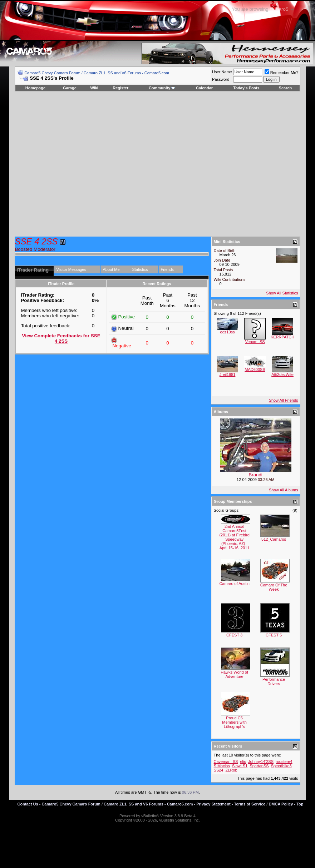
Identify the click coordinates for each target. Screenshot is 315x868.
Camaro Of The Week (274, 587)
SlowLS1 (240, 766)
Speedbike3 (281, 766)
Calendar (204, 88)
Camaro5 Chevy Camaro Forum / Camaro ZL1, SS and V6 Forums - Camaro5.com (97, 73)
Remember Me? (282, 73)
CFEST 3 (234, 635)
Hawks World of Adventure (234, 674)
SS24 (219, 770)
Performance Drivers (274, 681)
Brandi (255, 475)
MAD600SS (255, 369)
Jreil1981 (228, 375)
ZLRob (232, 770)
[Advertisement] (67, 164)
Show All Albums (283, 490)
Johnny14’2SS (261, 762)
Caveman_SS (226, 762)
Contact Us (28, 804)
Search (286, 88)
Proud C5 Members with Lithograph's (234, 722)
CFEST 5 (274, 635)
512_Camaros (274, 539)
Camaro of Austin (234, 584)
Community (162, 88)
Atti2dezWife (282, 375)
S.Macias (222, 766)
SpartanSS (259, 766)
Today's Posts (246, 88)
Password (221, 79)
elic (243, 762)
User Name (222, 72)
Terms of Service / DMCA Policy (263, 804)
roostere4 (284, 762)
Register (120, 88)
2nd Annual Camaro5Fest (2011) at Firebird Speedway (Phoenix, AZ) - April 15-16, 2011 (234, 537)
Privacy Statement (213, 804)
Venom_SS (255, 342)
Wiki (94, 88)
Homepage (35, 88)
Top (300, 804)
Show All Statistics (282, 293)
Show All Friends (284, 400)
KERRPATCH (282, 337)
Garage (70, 88)
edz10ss (228, 332)
